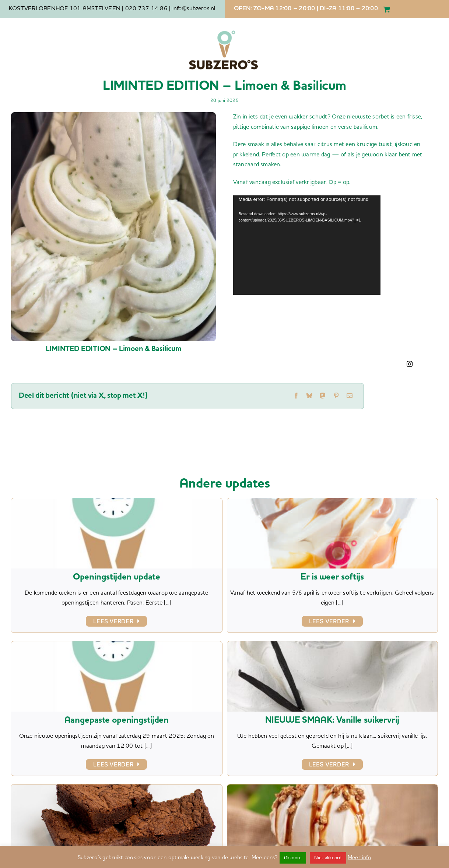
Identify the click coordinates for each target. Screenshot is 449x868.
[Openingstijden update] (117, 503)
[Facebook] (296, 396)
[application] (307, 245)
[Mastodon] (323, 396)
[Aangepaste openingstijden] (117, 646)
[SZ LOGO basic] (224, 30)
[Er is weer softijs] (332, 503)
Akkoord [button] (293, 858)
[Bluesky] (309, 396)
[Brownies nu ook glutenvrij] (117, 789)
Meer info (359, 858)
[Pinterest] (336, 396)
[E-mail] (350, 396)
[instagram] (410, 364)
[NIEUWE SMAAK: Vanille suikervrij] (332, 646)
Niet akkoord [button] (328, 858)
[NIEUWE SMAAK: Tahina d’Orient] (332, 789)
